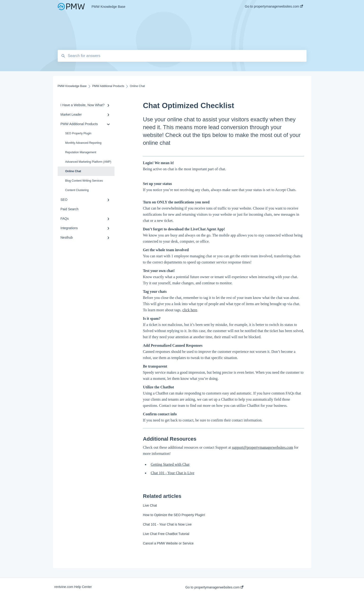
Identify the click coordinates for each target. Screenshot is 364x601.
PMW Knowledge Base (108, 7)
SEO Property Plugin (78, 133)
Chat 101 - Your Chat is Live (172, 473)
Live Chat (150, 505)
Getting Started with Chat (170, 464)
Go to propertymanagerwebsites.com (214, 587)
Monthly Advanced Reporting (83, 143)
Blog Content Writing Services (84, 181)
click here (190, 310)
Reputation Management (81, 152)
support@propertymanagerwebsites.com (263, 447)
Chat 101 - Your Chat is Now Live (167, 524)
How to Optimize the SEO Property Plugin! (174, 515)
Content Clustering (77, 190)
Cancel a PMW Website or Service (168, 543)
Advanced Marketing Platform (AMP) (88, 162)
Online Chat (73, 171)
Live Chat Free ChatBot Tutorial (166, 534)
